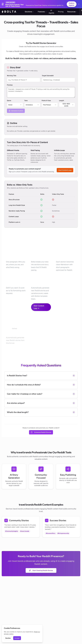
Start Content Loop (65, 170)
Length (61, 101)
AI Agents (51, 12)
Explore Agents (72, 4)
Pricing (61, 12)
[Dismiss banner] (79, 4)
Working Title (12, 76)
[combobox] (15, 105)
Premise (10, 85)
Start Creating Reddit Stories (41, 570)
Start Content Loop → (39, 307)
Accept (17, 638)
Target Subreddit (48, 76)
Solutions (29, 12)
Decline (8, 638)
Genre (9, 101)
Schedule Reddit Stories (41, 432)
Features (42, 12)
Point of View (46, 101)
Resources (72, 12)
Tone (26, 101)
